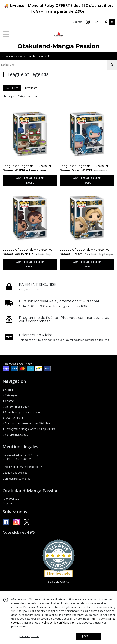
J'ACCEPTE (88, 636)
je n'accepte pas (29, 636)
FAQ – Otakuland (14, 418)
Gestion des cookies (15, 473)
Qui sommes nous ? (16, 407)
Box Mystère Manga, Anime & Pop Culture (29, 429)
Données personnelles (16, 479)
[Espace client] (88, 22)
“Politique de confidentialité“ (58, 623)
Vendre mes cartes (15, 435)
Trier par (10, 96)
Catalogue (10, 395)
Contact (77, 22)
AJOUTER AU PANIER (30, 181)
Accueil (8, 390)
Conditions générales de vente (22, 412)
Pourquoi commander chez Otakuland (27, 423)
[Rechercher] (112, 65)
